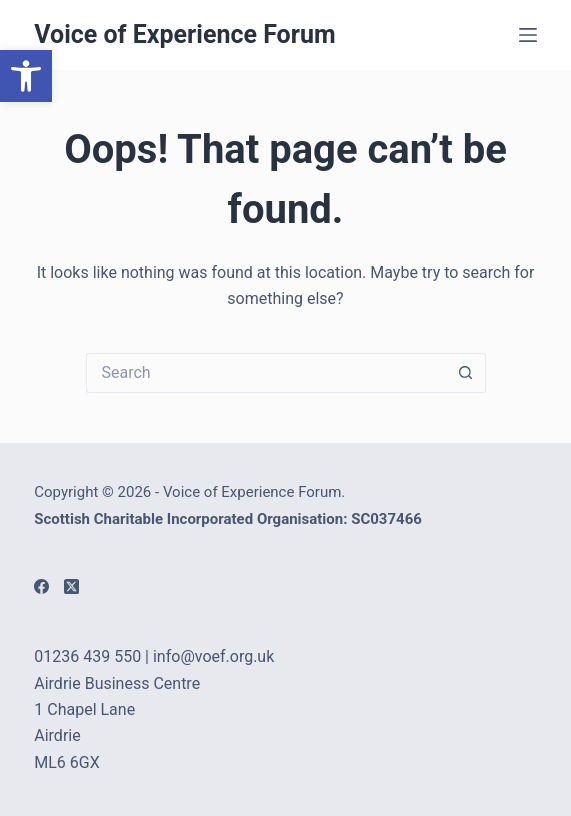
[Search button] (466, 373)
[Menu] (528, 35)
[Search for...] (266, 373)
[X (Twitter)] (71, 586)
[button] (26, 76)
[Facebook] (41, 586)
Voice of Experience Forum (184, 34)
